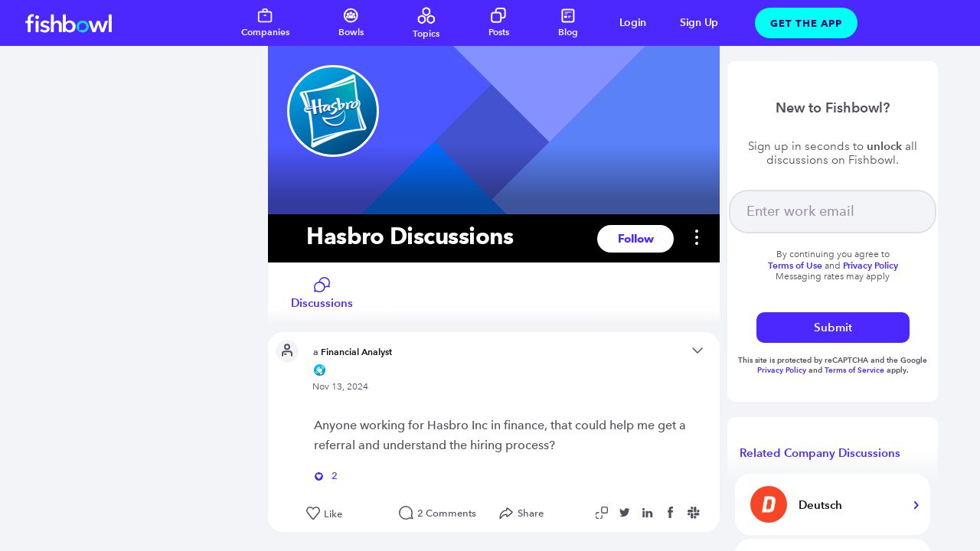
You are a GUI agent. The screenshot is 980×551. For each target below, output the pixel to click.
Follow (636, 239)
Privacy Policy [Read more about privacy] (871, 265)
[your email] (833, 212)
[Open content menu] (697, 352)
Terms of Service (854, 370)
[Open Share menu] (525, 514)
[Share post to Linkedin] (650, 513)
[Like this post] (345, 514)
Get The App (806, 23)
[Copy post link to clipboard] (604, 513)
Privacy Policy (783, 370)
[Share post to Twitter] (627, 513)
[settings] (689, 238)
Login (633, 23)
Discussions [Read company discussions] (322, 293)
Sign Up (699, 23)
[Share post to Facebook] (673, 513)
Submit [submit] (833, 327)
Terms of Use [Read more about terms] (795, 265)
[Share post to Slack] (696, 513)
